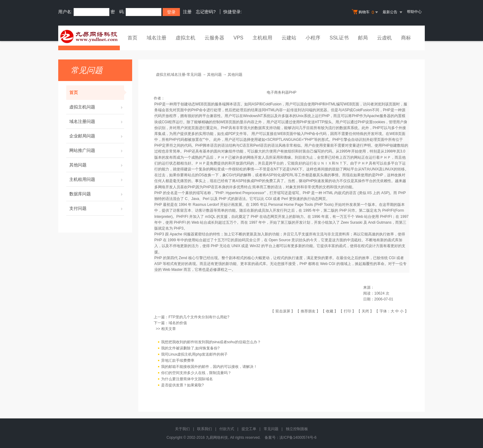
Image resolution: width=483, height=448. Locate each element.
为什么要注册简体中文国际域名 (187, 379)
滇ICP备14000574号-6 (298, 438)
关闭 (365, 311)
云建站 (289, 38)
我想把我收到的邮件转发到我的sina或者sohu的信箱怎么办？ (211, 342)
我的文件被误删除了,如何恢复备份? (190, 348)
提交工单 (249, 429)
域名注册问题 (97, 121)
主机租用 (262, 38)
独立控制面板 (297, 429)
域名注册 (156, 38)
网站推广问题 (97, 150)
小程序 (313, 38)
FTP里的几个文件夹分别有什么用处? (199, 317)
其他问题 (97, 165)
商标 (406, 38)
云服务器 (214, 38)
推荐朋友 (308, 311)
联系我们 (205, 429)
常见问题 (271, 429)
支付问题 (97, 208)
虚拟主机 (185, 38)
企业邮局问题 (97, 136)
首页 (132, 38)
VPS (238, 38)
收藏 (330, 311)
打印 (347, 311)
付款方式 (227, 429)
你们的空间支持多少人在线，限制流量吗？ (196, 373)
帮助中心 (414, 12)
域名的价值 (178, 323)
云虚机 (384, 38)
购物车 (366, 12)
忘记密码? (206, 12)
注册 (187, 12)
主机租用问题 (97, 179)
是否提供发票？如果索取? (183, 385)
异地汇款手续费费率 (178, 361)
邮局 (363, 38)
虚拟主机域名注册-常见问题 (179, 75)
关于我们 (182, 429)
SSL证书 (339, 38)
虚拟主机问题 (97, 107)
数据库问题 (97, 194)
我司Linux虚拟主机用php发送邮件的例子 (195, 355)
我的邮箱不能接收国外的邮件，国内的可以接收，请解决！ (209, 367)
